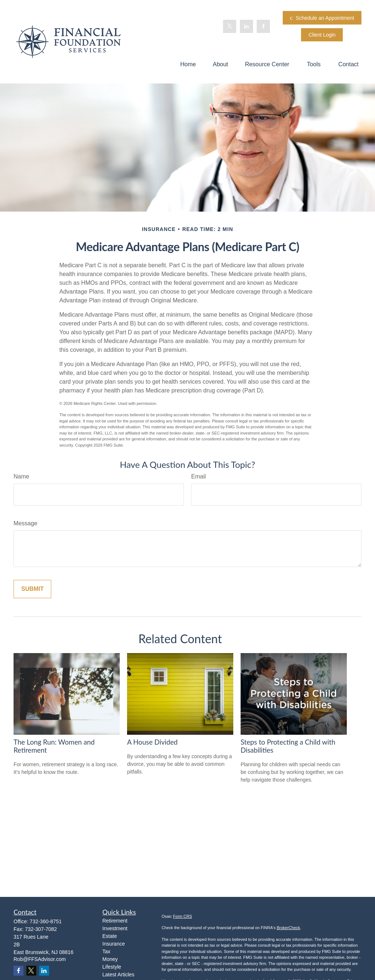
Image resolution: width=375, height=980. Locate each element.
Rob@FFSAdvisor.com (40, 959)
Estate (110, 936)
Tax (107, 951)
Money (110, 959)
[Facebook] (263, 26)
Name (21, 476)
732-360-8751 (46, 921)
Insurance (114, 944)
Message (25, 523)
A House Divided (152, 742)
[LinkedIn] (246, 26)
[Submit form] (32, 589)
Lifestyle (112, 967)
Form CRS (182, 916)
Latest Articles (118, 975)
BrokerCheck (289, 928)
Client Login (322, 35)
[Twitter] (230, 26)
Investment (115, 928)
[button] (188, 64)
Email (198, 476)
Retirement (115, 921)
